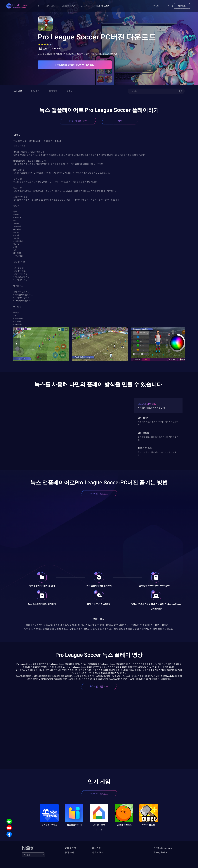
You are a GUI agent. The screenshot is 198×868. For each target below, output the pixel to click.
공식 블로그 (70, 848)
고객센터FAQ (68, 6)
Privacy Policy (160, 852)
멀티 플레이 (144, 418)
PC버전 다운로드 (78, 121)
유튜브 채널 (98, 852)
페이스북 (96, 848)
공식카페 (85, 6)
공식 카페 (69, 852)
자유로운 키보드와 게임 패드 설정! (151, 408)
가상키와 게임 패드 (147, 404)
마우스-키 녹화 (145, 448)
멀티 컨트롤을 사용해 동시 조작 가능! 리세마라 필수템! (158, 438)
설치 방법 (53, 91)
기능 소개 (35, 91)
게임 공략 (51, 6)
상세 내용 (18, 91)
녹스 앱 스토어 (103, 6)
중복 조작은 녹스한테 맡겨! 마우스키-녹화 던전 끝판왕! (158, 454)
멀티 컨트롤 (144, 433)
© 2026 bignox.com (163, 848)
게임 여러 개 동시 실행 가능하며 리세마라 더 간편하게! (158, 423)
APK (120, 121)
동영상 (70, 91)
